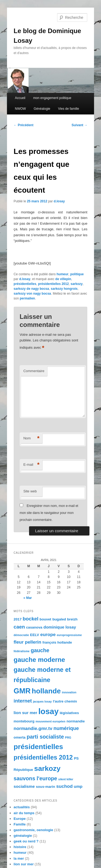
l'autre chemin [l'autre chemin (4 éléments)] (65, 701)
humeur (62, 274)
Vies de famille (69, 109)
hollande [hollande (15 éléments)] (46, 691)
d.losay (59, 201)
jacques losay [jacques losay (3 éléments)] (42, 701)
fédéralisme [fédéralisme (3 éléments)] (22, 651)
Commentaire (34, 371)
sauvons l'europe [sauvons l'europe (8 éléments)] (36, 778)
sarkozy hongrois (64, 289)
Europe (20, 819)
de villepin (63, 279)
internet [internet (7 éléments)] (23, 701)
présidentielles (25, 284)
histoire (20, 847)
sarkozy (77, 284)
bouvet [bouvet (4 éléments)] (45, 619)
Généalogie (42, 109)
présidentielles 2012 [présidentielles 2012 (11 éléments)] (43, 757)
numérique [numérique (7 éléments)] (66, 728)
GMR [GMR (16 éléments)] (22, 691)
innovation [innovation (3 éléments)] (69, 692)
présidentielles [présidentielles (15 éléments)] (39, 747)
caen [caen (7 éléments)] (19, 627)
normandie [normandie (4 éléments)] (76, 721)
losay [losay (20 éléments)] (48, 711)
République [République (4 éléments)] (23, 770)
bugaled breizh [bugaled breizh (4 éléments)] (65, 619)
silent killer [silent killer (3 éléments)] (66, 779)
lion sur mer (24, 864)
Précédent (24, 125)
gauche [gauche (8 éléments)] (40, 650)
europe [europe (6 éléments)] (48, 634)
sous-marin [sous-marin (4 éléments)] (45, 787)
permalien (27, 298)
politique (77, 274)
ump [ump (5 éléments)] (78, 786)
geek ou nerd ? (26, 841)
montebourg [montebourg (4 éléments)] (24, 721)
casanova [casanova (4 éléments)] (34, 627)
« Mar (28, 598)
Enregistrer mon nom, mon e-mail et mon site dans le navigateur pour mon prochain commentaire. (49, 513)
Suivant (80, 125)
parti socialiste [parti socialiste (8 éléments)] (45, 737)
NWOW (20, 109)
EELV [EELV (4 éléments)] (35, 635)
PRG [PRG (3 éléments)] (68, 738)
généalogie (23, 836)
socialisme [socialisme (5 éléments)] (24, 786)
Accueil (20, 98)
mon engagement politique (52, 98)
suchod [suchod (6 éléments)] (65, 786)
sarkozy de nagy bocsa (31, 289)
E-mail (32, 465)
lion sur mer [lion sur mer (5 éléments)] (26, 713)
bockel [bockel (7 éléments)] (30, 619)
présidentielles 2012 (53, 284)
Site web (30, 491)
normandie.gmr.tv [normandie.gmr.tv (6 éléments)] (33, 728)
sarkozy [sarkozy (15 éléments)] (47, 768)
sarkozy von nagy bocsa (32, 294)
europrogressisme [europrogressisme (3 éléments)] (69, 635)
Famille (20, 824)
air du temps (24, 813)
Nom (32, 438)
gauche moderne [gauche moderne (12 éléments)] (39, 660)
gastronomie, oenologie (34, 830)
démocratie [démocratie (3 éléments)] (21, 635)
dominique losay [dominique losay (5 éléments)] (60, 627)
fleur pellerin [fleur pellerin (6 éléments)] (28, 642)
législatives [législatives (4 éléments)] (69, 713)
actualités (22, 807)
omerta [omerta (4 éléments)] (20, 737)
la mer (19, 858)
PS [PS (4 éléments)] (76, 758)
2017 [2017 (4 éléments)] (18, 619)
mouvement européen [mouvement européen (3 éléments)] (50, 721)
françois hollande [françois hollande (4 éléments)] (57, 642)
